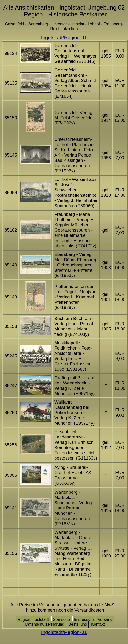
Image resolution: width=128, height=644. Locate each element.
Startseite (61, 620)
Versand (105, 620)
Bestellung (78, 624)
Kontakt (98, 624)
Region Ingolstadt (33, 620)
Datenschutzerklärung (45, 624)
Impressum (84, 620)
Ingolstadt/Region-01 (64, 37)
